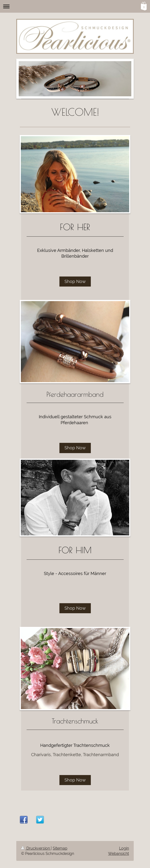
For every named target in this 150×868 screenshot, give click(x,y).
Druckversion (36, 848)
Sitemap (60, 848)
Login (124, 848)
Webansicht (118, 854)
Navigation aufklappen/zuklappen (75, 6)
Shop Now (75, 281)
